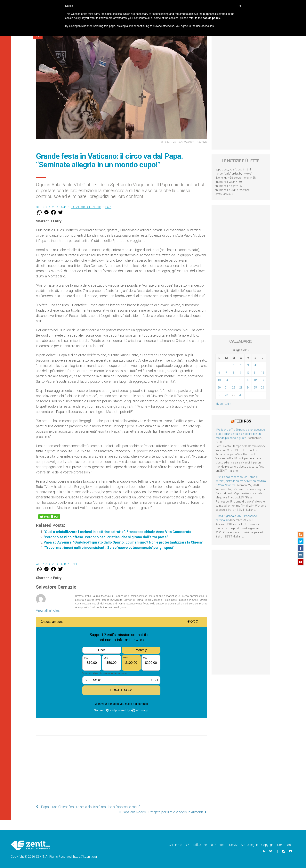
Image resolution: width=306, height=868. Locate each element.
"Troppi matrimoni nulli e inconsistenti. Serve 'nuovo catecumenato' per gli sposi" (109, 548)
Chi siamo (176, 845)
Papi (108, 207)
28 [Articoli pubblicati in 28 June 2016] (226, 395)
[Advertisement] (121, 769)
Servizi (234, 845)
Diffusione (200, 845)
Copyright (268, 845)
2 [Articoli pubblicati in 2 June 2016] (241, 365)
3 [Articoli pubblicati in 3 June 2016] (248, 365)
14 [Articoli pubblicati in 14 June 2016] (226, 380)
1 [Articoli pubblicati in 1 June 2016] (234, 365)
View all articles (48, 610)
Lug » (228, 404)
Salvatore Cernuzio (86, 207)
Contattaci (284, 845)
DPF (188, 845)
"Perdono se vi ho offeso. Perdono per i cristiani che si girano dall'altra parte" (106, 537)
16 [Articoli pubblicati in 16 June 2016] (241, 380)
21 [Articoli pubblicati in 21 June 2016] (226, 388)
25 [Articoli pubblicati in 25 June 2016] (255, 388)
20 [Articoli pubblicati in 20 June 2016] (219, 388)
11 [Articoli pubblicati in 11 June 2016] (255, 373)
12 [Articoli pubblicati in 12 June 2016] (262, 373)
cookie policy (211, 18)
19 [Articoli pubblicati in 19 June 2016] (262, 380)
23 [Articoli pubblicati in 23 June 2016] (241, 388)
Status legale (250, 845)
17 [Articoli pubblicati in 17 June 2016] (248, 380)
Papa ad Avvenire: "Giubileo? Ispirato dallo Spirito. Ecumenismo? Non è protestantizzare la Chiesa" (123, 542)
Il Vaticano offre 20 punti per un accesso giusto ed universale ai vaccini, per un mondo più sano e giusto (240, 434)
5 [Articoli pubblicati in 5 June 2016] (262, 365)
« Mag (219, 404)
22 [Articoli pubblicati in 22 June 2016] (234, 388)
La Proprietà (218, 845)
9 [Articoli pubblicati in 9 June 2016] (241, 373)
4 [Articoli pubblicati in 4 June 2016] (255, 365)
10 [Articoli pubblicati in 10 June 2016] (248, 373)
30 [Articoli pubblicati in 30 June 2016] (241, 395)
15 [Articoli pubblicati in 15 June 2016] (234, 380)
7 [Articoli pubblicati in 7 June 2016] (226, 373)
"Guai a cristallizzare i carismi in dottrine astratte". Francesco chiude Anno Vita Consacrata (117, 532)
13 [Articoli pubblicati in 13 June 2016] (219, 380)
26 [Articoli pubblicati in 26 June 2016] (262, 388)
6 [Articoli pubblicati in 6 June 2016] (219, 373)
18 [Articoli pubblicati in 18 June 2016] (255, 380)
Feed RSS (243, 421)
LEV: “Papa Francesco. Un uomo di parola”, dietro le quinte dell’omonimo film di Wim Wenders (241, 481)
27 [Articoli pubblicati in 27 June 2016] (219, 395)
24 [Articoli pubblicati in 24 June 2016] (248, 388)
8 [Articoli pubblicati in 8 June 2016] (234, 373)
